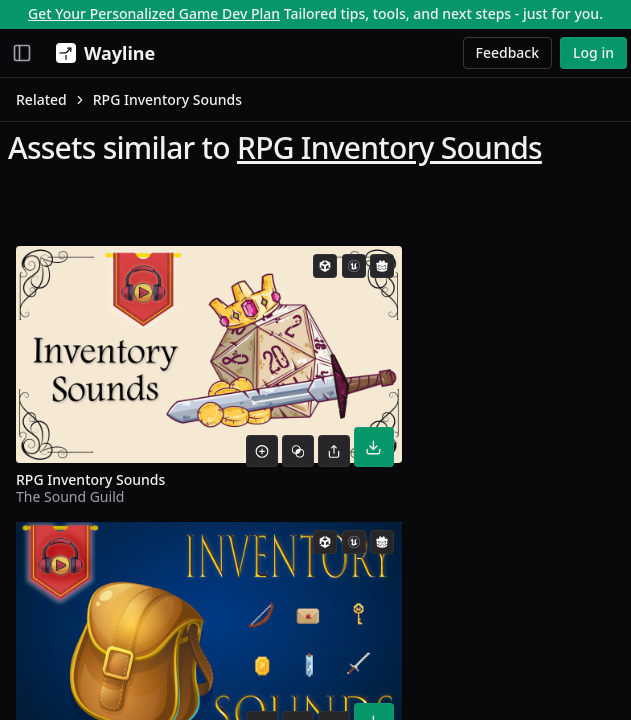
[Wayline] (101, 53)
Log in (593, 52)
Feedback (508, 52)
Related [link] (41, 99)
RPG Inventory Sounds (389, 147)
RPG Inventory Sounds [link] (167, 99)
